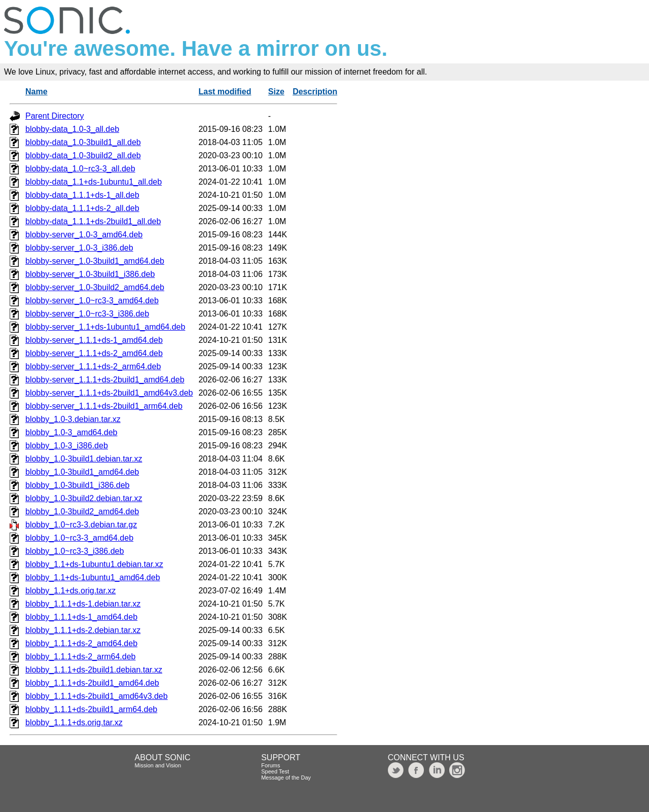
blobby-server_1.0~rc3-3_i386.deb (87, 314)
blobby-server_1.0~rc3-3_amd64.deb (92, 301)
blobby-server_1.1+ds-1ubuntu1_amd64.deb (105, 327)
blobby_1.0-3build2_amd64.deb (82, 511)
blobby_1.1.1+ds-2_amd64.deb (81, 643)
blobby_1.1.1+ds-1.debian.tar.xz (83, 604)
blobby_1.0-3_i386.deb (67, 446)
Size (276, 92)
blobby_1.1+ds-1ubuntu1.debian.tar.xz (94, 564)
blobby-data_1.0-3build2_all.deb (83, 155)
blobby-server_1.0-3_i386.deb (79, 248)
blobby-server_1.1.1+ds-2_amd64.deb (94, 353)
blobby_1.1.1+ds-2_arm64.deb (81, 657)
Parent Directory (55, 116)
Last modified (225, 92)
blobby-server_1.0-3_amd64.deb (84, 235)
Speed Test (275, 771)
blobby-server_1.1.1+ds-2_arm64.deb (93, 366)
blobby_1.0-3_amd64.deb (71, 432)
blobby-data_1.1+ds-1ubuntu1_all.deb (94, 182)
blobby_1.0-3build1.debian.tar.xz (84, 459)
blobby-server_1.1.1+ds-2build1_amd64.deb (105, 380)
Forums (271, 765)
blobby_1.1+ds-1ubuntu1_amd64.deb (93, 577)
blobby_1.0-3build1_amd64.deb (82, 472)
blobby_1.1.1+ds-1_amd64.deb (81, 617)
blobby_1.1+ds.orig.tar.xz (70, 591)
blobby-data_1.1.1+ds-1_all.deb (82, 195)
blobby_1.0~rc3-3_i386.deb (75, 551)
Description (315, 92)
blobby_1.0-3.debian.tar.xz (73, 419)
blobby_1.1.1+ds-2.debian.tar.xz (83, 630)
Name (37, 92)
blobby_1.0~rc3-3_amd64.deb (79, 538)
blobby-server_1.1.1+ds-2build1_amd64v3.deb (109, 393)
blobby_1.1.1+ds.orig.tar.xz (74, 722)
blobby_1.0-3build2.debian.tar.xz (84, 498)
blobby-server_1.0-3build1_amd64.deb (95, 261)
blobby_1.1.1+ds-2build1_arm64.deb (91, 709)
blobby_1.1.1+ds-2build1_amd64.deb (92, 683)
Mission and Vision (158, 765)
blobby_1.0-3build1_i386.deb (78, 485)
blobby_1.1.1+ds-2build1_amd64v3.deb (97, 696)
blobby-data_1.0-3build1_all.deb (83, 142)
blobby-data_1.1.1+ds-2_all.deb (82, 208)
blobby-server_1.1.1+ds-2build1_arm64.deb (104, 406)
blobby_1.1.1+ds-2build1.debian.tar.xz (94, 670)
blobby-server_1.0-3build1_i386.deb (90, 274)
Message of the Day (286, 778)
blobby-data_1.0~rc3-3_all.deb (80, 169)
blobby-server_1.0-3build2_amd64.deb (95, 287)
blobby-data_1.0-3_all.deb (72, 129)
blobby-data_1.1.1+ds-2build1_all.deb (93, 221)
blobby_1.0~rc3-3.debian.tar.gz (81, 525)
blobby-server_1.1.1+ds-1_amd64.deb (94, 340)
